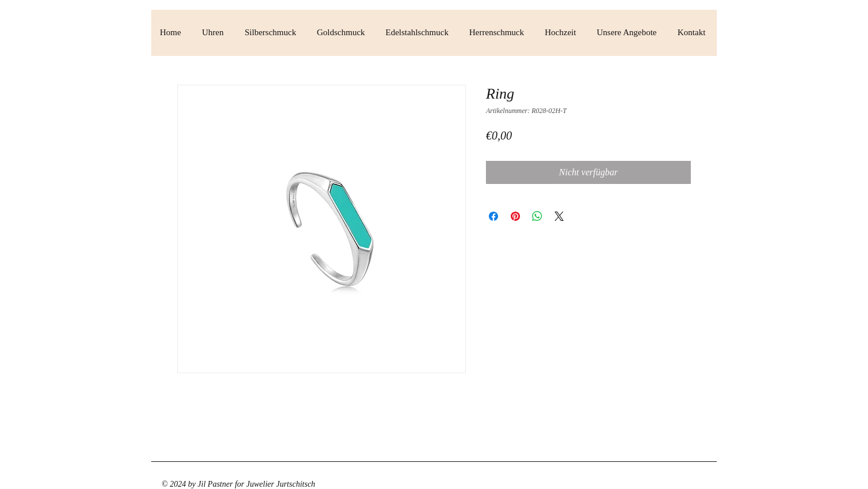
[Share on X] (559, 216)
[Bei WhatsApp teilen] (537, 216)
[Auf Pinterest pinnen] (515, 216)
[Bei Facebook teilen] (493, 216)
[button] (215, 33)
